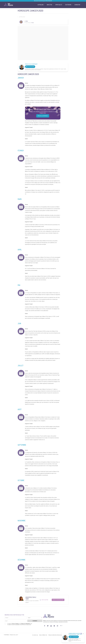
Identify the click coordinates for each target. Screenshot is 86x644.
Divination (77, 5)
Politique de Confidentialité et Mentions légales (56, 635)
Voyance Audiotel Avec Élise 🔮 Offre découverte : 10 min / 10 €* (75, 634)
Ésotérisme (68, 5)
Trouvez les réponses (43, 116)
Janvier (21, 78)
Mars (20, 199)
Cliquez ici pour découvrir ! (58, 600)
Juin (19, 323)
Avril (20, 250)
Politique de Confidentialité (25, 624)
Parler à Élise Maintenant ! (31, 64)
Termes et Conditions (15, 624)
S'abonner (35, 621)
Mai (19, 285)
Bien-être (49, 5)
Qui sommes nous (35, 635)
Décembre (22, 560)
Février (21, 151)
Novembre (22, 521)
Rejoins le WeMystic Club (43, 635)
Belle (27, 21)
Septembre (22, 445)
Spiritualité (59, 5)
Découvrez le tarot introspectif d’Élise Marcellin (43, 1)
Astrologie (22, 17)
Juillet (21, 365)
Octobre (21, 480)
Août (20, 409)
